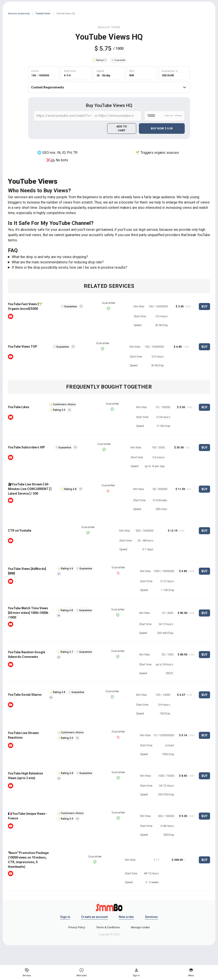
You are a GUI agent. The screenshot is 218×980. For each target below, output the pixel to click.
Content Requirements (109, 87)
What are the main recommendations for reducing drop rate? (58, 262)
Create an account (94, 917)
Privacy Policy (77, 927)
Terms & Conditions (108, 927)
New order (126, 917)
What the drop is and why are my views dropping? (50, 257)
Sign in (65, 917)
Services (151, 917)
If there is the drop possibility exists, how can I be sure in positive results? (69, 267)
